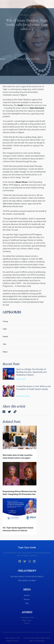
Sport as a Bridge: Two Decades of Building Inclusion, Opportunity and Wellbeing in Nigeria (31, 372)
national (5, 337)
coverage (5, 321)
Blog (27, 603)
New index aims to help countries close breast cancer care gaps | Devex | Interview (18, 458)
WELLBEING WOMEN (27, 581)
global (5, 329)
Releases (27, 599)
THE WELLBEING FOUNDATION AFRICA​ (27, 577)
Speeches (27, 595)
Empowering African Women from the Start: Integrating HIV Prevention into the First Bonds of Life (20, 494)
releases (5, 352)
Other (4, 344)
